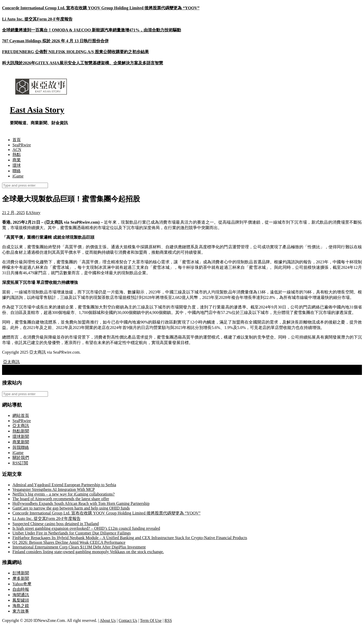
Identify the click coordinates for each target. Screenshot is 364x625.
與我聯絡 (21, 447)
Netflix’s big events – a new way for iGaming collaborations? (64, 494)
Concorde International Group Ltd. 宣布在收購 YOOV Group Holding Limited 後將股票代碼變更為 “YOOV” (101, 8)
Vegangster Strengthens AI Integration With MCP (54, 489)
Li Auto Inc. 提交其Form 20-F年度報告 (37, 19)
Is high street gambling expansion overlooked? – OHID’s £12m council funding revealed (86, 528)
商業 (17, 160)
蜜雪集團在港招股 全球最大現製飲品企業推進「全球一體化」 (61, 372)
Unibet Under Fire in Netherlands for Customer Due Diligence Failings (72, 533)
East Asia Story (37, 110)
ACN (17, 150)
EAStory (33, 213)
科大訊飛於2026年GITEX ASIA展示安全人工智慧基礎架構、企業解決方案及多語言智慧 (83, 63)
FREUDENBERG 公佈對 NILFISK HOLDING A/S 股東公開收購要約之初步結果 (75, 52)
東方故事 (21, 611)
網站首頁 (21, 415)
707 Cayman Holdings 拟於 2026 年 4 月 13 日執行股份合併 (55, 41)
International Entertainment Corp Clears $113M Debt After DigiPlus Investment (79, 547)
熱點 (17, 154)
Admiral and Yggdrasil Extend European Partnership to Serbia (64, 485)
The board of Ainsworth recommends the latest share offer (61, 499)
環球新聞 (21, 437)
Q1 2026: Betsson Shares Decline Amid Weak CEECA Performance (69, 542)
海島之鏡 (21, 606)
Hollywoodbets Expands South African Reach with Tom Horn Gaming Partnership (81, 503)
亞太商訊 (11, 362)
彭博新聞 (21, 573)
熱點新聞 (21, 431)
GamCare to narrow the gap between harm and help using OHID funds (71, 508)
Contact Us (128, 620)
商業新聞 (21, 442)
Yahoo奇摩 (22, 584)
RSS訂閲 (20, 463)
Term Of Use (151, 620)
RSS (168, 620)
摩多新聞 (21, 578)
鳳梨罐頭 (21, 600)
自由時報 (21, 589)
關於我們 (21, 458)
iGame (18, 176)
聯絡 (17, 171)
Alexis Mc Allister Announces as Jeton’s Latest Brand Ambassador (60, 367)
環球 (17, 165)
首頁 (17, 140)
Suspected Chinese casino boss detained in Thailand (56, 524)
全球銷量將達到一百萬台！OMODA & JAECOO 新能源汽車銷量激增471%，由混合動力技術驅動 (92, 30)
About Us (108, 620)
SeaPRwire (22, 145)
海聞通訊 (21, 595)
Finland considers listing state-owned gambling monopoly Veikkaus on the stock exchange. (88, 552)
